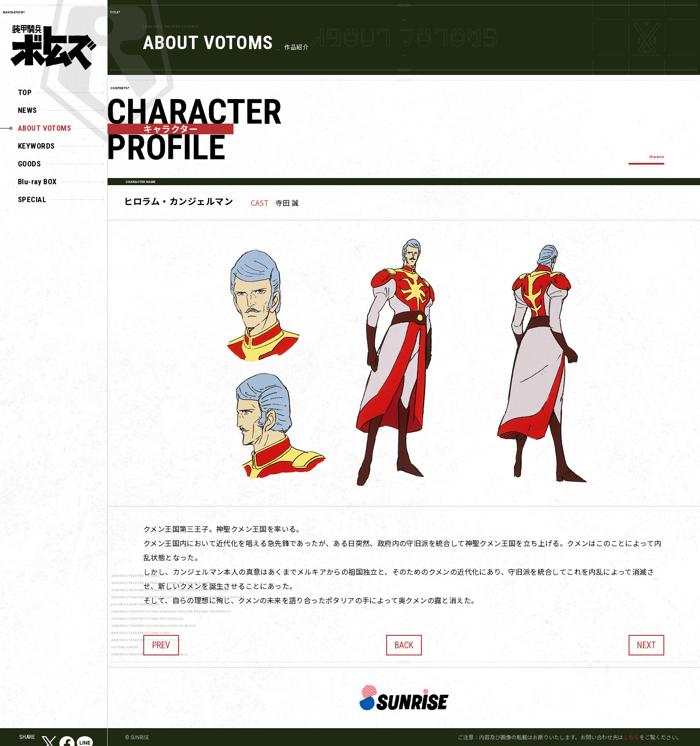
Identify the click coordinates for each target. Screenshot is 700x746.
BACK (404, 642)
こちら (631, 737)
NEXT (646, 642)
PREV (161, 642)
